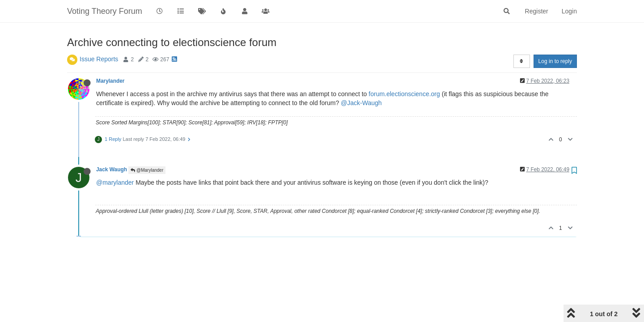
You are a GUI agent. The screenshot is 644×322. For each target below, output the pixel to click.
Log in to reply (555, 61)
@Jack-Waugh (361, 103)
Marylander (110, 81)
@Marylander (147, 170)
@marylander (115, 182)
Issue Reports (99, 59)
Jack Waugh (112, 169)
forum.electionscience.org (404, 94)
